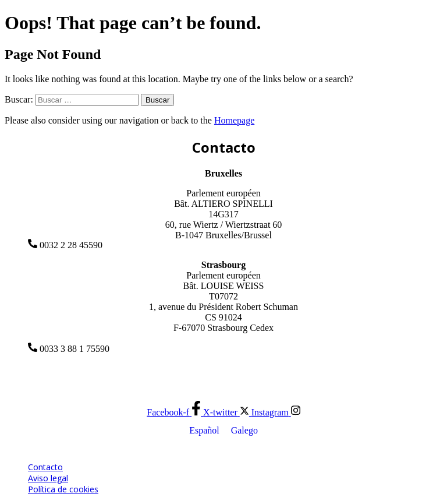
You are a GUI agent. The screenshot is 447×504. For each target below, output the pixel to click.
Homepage (234, 120)
